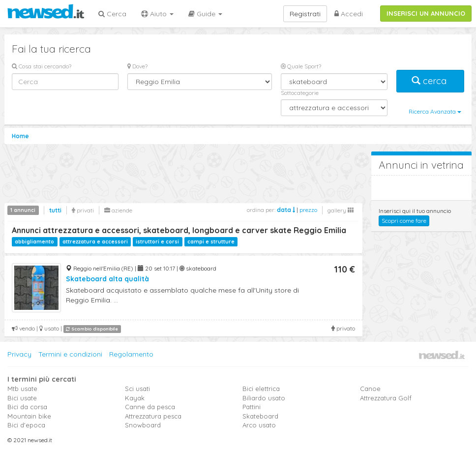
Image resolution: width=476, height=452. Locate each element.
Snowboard (143, 425)
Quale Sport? (301, 66)
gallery (341, 210)
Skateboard (260, 416)
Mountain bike (29, 416)
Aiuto (157, 14)
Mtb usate (22, 389)
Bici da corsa (27, 407)
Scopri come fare (404, 221)
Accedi (349, 14)
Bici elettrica (261, 389)
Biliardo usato (264, 398)
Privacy (19, 354)
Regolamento (131, 354)
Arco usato (259, 425)
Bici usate (22, 398)
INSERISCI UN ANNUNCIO (426, 13)
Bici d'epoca (26, 425)
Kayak (135, 398)
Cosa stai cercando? (42, 66)
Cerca (112, 14)
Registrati (305, 14)
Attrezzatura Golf (386, 398)
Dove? (137, 66)
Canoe (370, 389)
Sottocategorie (300, 93)
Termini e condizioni (70, 354)
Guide (205, 14)
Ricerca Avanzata (435, 111)
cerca (430, 81)
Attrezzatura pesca (153, 416)
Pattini (252, 407)
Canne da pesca (150, 407)
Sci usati (137, 389)
